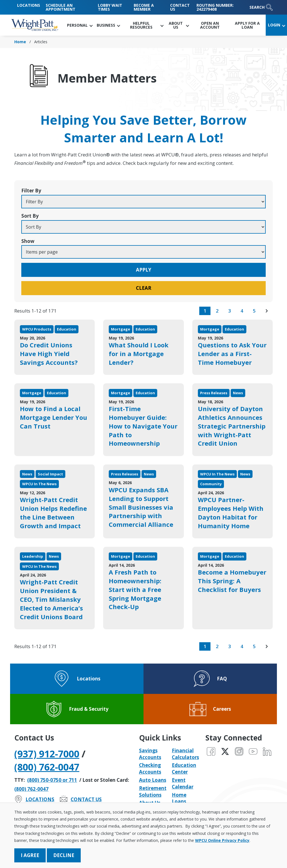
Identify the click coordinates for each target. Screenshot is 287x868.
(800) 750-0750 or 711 (52, 780)
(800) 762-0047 (47, 767)
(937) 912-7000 (47, 754)
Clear (144, 288)
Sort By (30, 216)
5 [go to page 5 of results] (254, 311)
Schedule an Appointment (61, 7)
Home (20, 42)
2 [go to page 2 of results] (217, 311)
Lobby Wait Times (110, 7)
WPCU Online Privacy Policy (222, 840)
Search (261, 7)
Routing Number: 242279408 (215, 7)
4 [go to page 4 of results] (242, 311)
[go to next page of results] (267, 311)
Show (28, 241)
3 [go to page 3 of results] (230, 311)
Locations (29, 5)
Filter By (31, 191)
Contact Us (180, 7)
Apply (144, 270)
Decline (64, 855)
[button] (80, 25)
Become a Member (144, 7)
